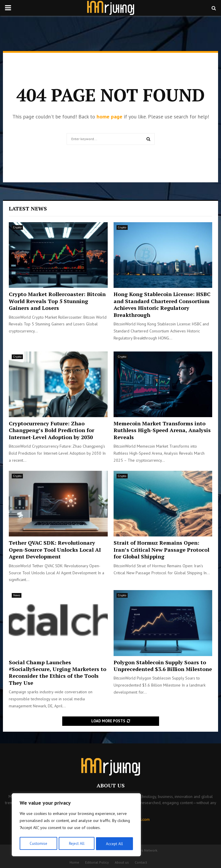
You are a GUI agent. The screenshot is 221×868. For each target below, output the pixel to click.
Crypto (17, 227)
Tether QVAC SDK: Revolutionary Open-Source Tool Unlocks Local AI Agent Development (55, 549)
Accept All (115, 844)
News (17, 595)
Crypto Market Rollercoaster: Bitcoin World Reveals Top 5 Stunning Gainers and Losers (57, 301)
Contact (141, 862)
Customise (38, 844)
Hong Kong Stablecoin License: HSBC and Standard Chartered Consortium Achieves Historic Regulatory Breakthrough (162, 304)
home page (109, 117)
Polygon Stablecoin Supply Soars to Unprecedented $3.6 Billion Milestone (163, 666)
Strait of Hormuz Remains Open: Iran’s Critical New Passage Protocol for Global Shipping (161, 549)
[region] (76, 825)
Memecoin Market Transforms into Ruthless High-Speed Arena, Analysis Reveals (162, 430)
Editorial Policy (97, 862)
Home (74, 862)
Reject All (76, 844)
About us (122, 862)
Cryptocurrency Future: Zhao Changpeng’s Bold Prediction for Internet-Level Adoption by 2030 (52, 430)
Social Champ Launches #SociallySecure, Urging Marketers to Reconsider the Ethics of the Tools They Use (58, 672)
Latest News (28, 208)
